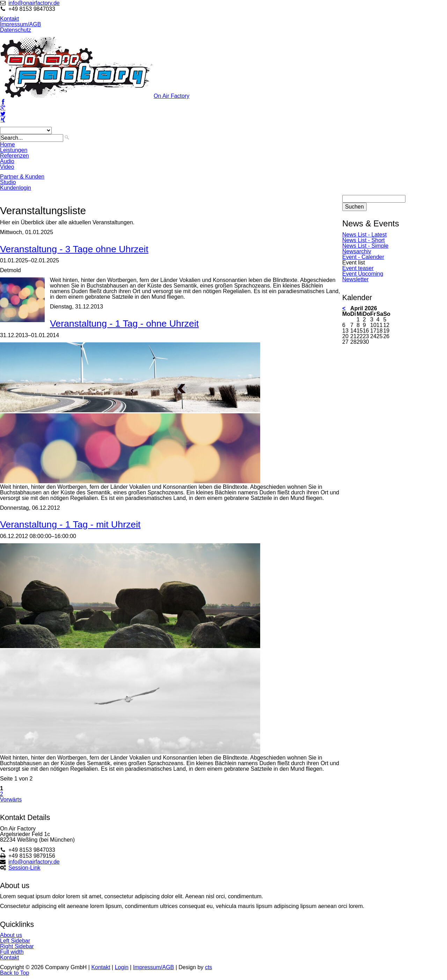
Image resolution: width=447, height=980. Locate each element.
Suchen (354, 207)
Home (8, 144)
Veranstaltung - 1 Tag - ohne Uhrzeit (124, 324)
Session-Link (24, 868)
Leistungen (14, 150)
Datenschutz (16, 30)
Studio (8, 182)
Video (7, 167)
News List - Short (364, 240)
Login (122, 967)
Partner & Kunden (22, 177)
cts (208, 967)
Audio (7, 161)
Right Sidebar (17, 946)
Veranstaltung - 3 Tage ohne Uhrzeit (74, 249)
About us (11, 935)
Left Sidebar (15, 941)
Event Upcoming (363, 274)
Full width (12, 952)
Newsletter (356, 279)
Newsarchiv (357, 251)
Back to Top (14, 973)
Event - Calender (363, 257)
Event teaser (358, 268)
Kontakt (9, 19)
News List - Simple (365, 246)
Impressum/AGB (20, 24)
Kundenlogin (16, 188)
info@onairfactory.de (34, 3)
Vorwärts (11, 800)
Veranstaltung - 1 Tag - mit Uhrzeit (70, 524)
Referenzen (14, 156)
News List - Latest (364, 235)
